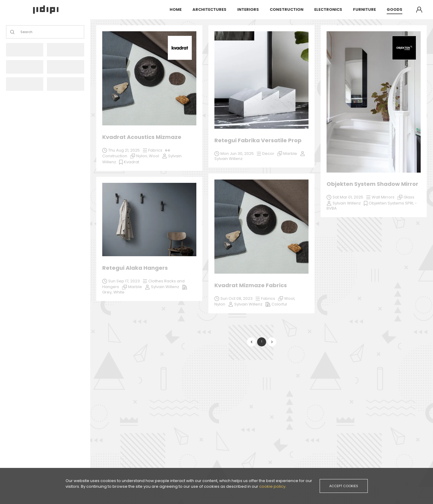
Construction (115, 156)
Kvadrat (132, 162)
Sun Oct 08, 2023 (236, 298)
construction (287, 9)
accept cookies (344, 486)
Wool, (290, 298)
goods (395, 9)
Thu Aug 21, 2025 (124, 150)
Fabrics (268, 298)
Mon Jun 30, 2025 (237, 154)
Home (176, 9)
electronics (328, 9)
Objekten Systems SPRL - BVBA (372, 206)
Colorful (279, 304)
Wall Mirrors (383, 197)
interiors (248, 9)
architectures (209, 9)
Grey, (332, 338)
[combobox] (21, 32)
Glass (409, 197)
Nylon (220, 304)
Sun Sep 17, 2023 (348, 327)
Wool (154, 156)
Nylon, (143, 156)
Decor (268, 154)
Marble (359, 333)
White (343, 338)
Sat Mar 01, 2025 (348, 197)
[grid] (262, 189)
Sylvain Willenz (248, 304)
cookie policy (272, 486)
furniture (364, 9)
